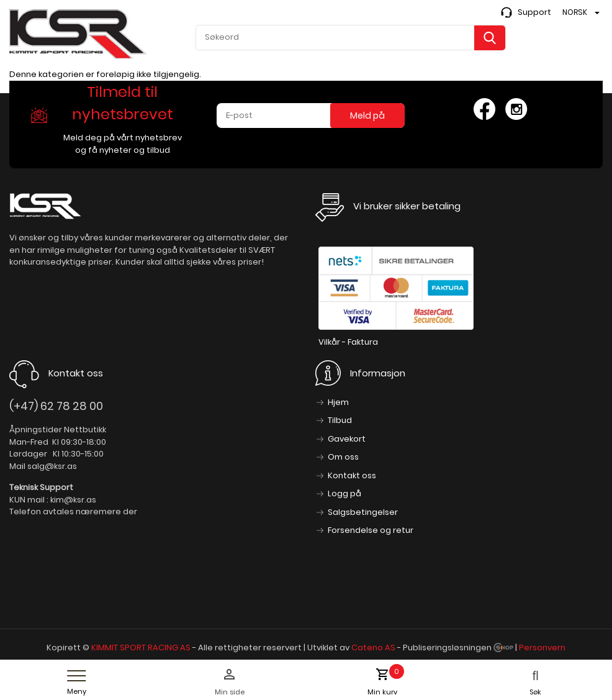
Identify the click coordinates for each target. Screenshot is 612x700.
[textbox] (351, 37)
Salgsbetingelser (363, 512)
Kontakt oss (352, 475)
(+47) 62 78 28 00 (56, 406)
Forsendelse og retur (371, 530)
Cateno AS (373, 648)
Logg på (344, 493)
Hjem (338, 402)
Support (534, 12)
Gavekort (347, 439)
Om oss (343, 457)
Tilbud (340, 420)
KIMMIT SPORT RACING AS (141, 648)
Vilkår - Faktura (348, 342)
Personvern (542, 648)
